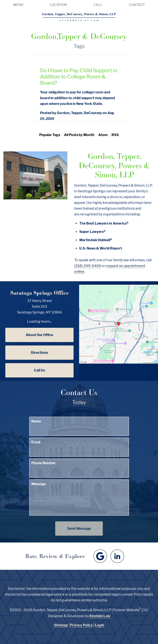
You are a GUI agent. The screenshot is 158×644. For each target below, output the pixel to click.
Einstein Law (100, 616)
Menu (18, 5)
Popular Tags (50, 135)
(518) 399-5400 (88, 266)
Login (100, 625)
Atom (103, 135)
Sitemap (61, 625)
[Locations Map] (119, 324)
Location (58, 5)
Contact (137, 5)
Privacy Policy (81, 625)
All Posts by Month (79, 135)
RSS (115, 135)
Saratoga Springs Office (39, 293)
